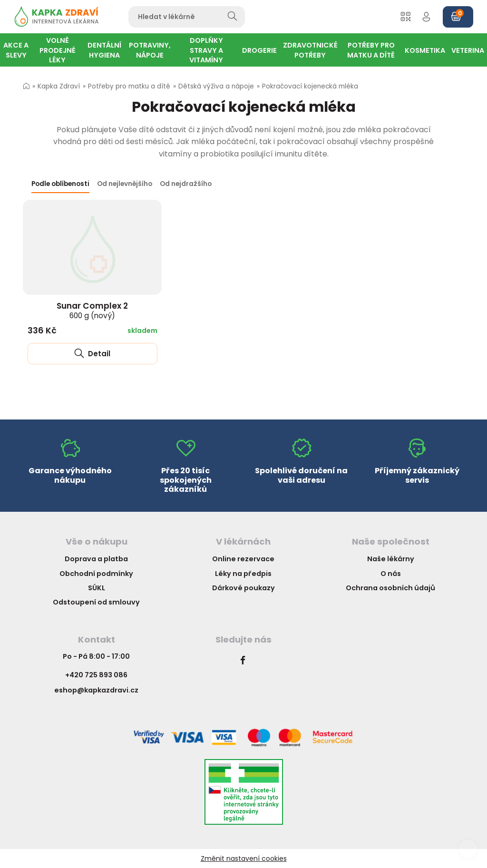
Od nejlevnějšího (125, 184)
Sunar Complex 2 (92, 311)
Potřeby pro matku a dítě (129, 86)
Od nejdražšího (186, 184)
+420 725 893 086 (96, 675)
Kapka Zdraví (59, 86)
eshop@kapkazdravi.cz (96, 690)
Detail (92, 354)
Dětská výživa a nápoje (216, 86)
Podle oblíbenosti (60, 184)
